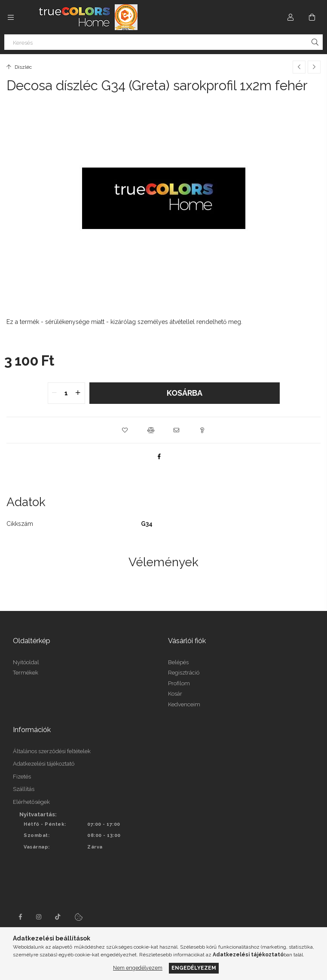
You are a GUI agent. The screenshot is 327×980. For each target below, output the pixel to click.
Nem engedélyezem (138, 968)
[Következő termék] (314, 67)
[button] (125, 430)
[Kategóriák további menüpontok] (11, 17)
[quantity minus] (55, 393)
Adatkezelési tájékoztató (44, 764)
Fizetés (22, 777)
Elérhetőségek (31, 802)
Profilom (179, 683)
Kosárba (185, 393)
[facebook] (159, 456)
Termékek (26, 673)
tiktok (58, 917)
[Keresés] (163, 42)
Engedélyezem (194, 968)
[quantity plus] (78, 393)
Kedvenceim (184, 704)
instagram (39, 917)
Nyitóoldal (26, 662)
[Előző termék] (299, 67)
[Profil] (290, 17)
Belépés (178, 662)
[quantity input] (66, 393)
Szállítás (24, 789)
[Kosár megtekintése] (312, 17)
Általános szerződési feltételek (52, 751)
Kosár (175, 694)
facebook (20, 917)
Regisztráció (184, 673)
